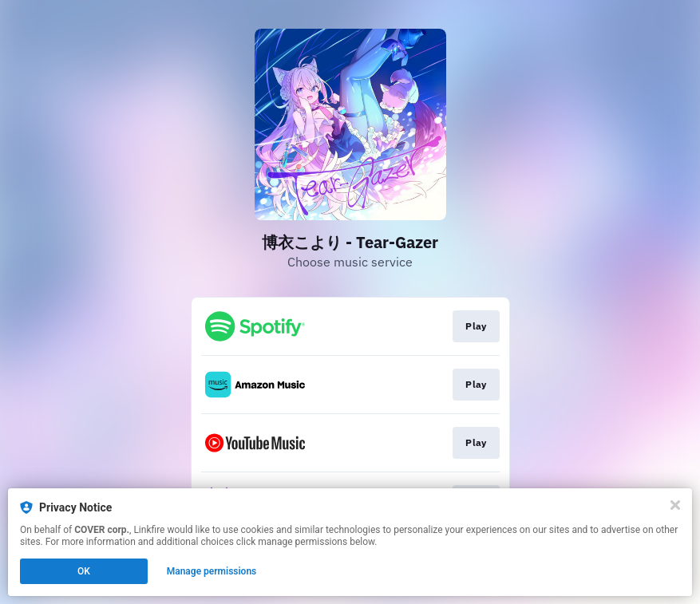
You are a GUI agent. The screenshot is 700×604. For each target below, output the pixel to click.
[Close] (675, 505)
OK (84, 571)
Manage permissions (212, 571)
